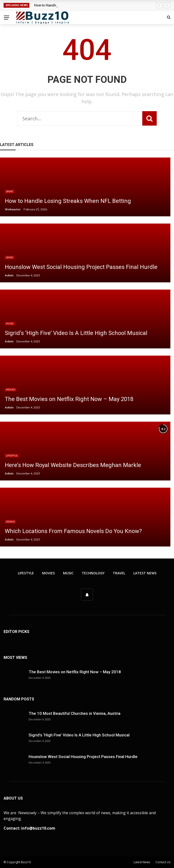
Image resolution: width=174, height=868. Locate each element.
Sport (10, 191)
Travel (119, 573)
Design (10, 522)
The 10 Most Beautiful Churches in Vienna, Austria (75, 713)
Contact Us (163, 862)
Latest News (145, 573)
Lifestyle (12, 455)
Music (10, 323)
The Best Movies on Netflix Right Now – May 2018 (75, 672)
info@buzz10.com (38, 828)
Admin (9, 275)
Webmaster (13, 209)
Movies (11, 389)
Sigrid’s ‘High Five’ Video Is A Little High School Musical (79, 735)
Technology (93, 573)
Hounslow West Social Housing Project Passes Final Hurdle (83, 757)
